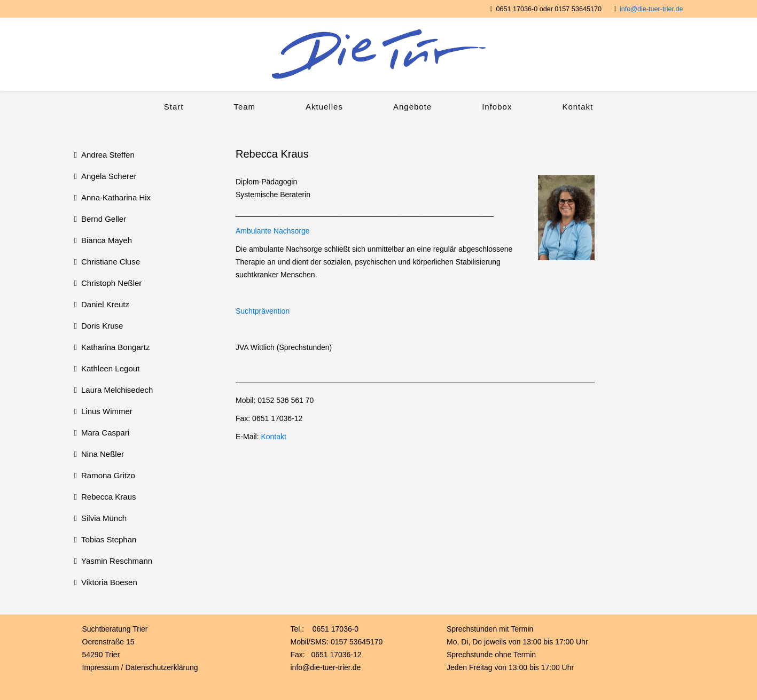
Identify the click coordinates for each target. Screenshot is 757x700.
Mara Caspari (105, 433)
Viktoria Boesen (109, 582)
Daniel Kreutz (105, 304)
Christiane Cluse (111, 262)
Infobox (497, 107)
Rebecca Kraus (109, 497)
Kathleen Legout (110, 368)
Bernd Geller (104, 219)
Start (174, 107)
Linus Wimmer (107, 411)
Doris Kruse (102, 326)
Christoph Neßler (111, 283)
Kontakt (577, 107)
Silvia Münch (104, 518)
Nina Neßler (103, 454)
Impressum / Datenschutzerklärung (140, 667)
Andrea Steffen (108, 155)
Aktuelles (324, 107)
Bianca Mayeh (107, 240)
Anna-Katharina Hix (116, 197)
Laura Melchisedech (117, 390)
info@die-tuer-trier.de (651, 9)
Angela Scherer (109, 176)
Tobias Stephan (109, 539)
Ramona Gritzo (108, 475)
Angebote (412, 107)
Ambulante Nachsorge (273, 231)
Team (244, 107)
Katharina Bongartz (115, 347)
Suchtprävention (263, 311)
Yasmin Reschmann (117, 561)
